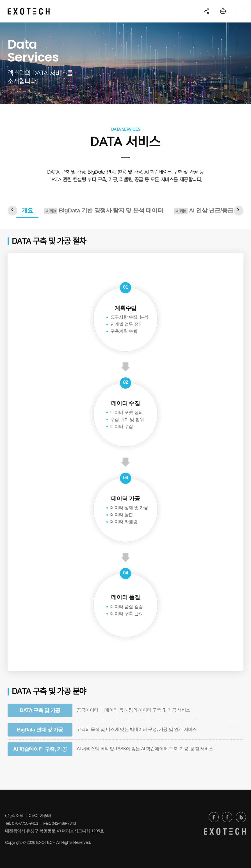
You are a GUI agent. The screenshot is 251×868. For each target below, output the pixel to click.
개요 (27, 210)
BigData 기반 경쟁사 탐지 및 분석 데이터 (104, 210)
